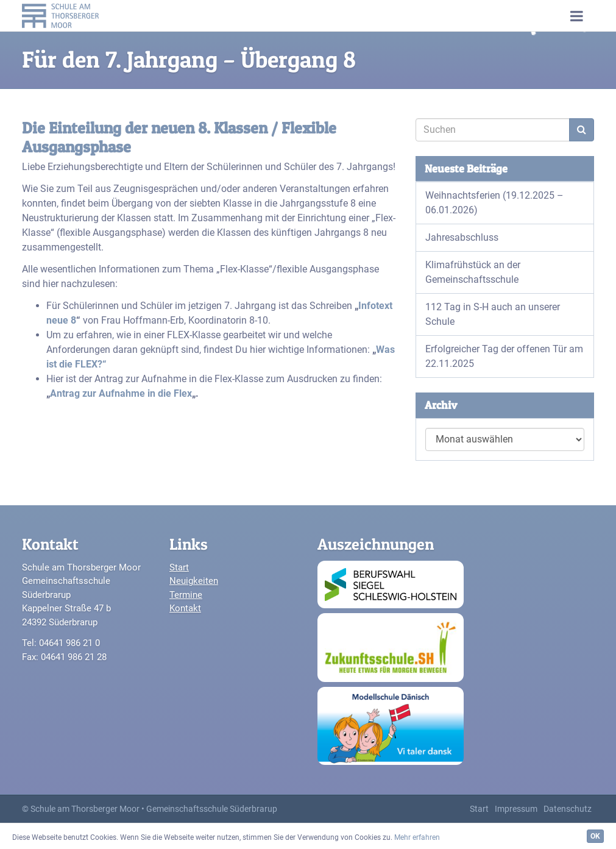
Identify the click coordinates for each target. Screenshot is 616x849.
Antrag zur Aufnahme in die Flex (121, 393)
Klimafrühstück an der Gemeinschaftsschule (473, 272)
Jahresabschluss (462, 237)
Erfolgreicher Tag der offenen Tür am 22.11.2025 (504, 356)
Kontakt (185, 608)
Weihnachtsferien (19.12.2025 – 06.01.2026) (494, 203)
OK (595, 836)
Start (179, 567)
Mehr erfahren (417, 837)
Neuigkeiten (194, 581)
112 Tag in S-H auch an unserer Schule (493, 314)
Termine (186, 595)
